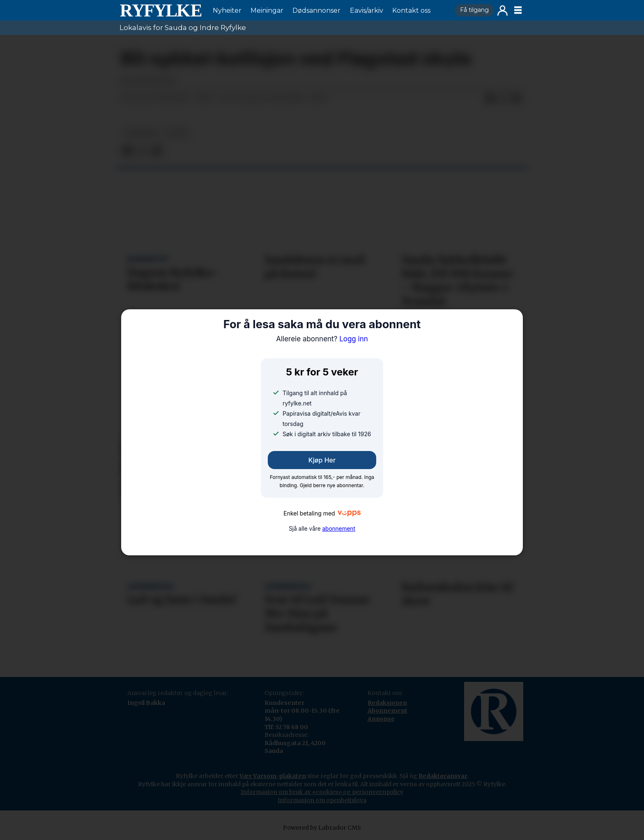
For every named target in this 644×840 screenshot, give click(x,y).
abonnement (338, 529)
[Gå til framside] (161, 10)
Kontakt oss (411, 10)
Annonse (381, 719)
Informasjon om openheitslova (322, 800)
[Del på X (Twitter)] (503, 99)
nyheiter (141, 133)
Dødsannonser (316, 10)
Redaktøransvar (443, 776)
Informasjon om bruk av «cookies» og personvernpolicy (322, 792)
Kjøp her (322, 460)
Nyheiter (227, 10)
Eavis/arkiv (367, 10)
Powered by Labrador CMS (322, 828)
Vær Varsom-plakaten (273, 776)
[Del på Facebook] (490, 99)
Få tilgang (474, 10)
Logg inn (503, 10)
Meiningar (267, 10)
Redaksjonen (387, 703)
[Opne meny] (518, 10)
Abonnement (388, 711)
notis (177, 133)
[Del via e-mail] (516, 99)
